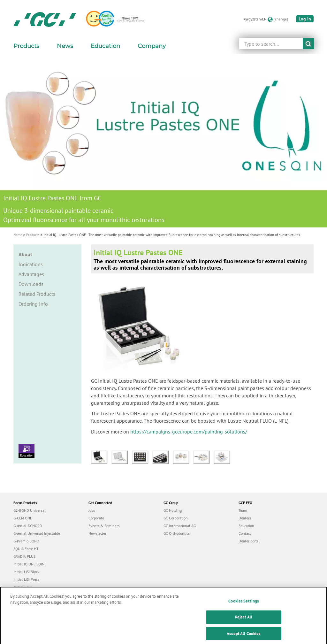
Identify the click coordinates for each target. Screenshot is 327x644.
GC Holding (173, 510)
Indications (31, 264)
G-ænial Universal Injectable (37, 533)
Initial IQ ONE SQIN (29, 564)
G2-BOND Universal (30, 510)
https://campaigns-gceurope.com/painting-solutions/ (189, 432)
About (25, 254)
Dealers (245, 518)
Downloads (31, 284)
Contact (245, 533)
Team (243, 510)
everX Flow (23, 587)
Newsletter (97, 533)
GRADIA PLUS (24, 556)
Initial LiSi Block (27, 572)
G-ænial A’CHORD (28, 526)
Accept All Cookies (243, 637)
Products (33, 235)
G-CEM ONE (23, 518)
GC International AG (180, 526)
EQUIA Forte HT (26, 549)
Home (18, 235)
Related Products (37, 294)
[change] (281, 19)
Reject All (244, 621)
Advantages (31, 274)
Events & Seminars (104, 526)
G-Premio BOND (26, 541)
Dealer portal (249, 541)
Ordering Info (33, 304)
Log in (305, 19)
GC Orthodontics (177, 533)
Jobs (92, 510)
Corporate (96, 518)
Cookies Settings (243, 605)
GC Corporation (176, 518)
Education (27, 451)
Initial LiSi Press (26, 579)
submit (308, 44)
